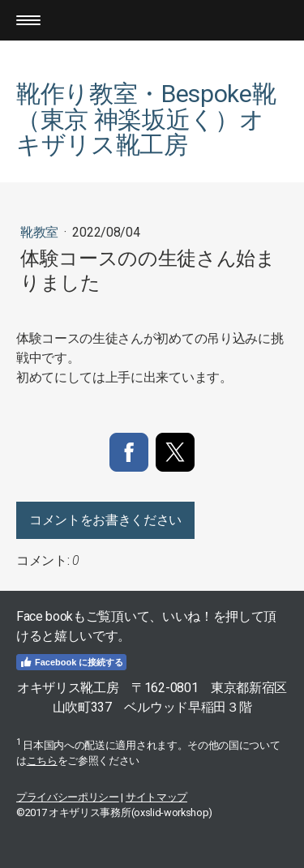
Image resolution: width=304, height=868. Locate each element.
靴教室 (41, 232)
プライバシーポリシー (68, 797)
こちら (42, 761)
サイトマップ (156, 797)
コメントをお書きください (105, 520)
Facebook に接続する (71, 662)
